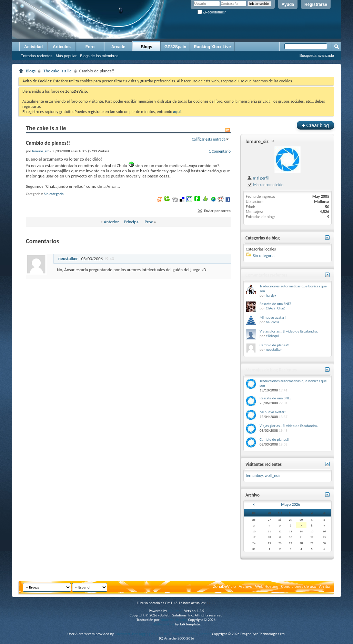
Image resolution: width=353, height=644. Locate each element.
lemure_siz (257, 141)
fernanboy (254, 476)
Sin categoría (54, 194)
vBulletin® (176, 611)
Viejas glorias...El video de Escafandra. (289, 331)
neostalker (68, 259)
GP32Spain (175, 47)
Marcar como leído (265, 185)
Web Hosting (267, 586)
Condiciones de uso (299, 586)
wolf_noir (273, 476)
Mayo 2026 (290, 504)
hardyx (271, 295)
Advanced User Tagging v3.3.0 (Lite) (142, 634)
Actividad (33, 47)
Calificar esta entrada (209, 139)
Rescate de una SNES (275, 304)
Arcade (118, 47)
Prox (149, 222)
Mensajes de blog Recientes (271, 370)
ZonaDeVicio (224, 586)
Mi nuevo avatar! (273, 318)
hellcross (273, 322)
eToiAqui (273, 336)
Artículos (62, 47)
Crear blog (315, 125)
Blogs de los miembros (99, 56)
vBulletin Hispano (174, 620)
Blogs (146, 47)
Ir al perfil (258, 178)
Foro (90, 47)
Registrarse (316, 4)
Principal (132, 222)
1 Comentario (220, 151)
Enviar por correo (214, 211)
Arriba (325, 586)
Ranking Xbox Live (212, 47)
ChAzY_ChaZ (275, 308)
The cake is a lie (58, 71)
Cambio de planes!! (275, 345)
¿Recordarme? (212, 12)
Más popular (66, 56)
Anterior (111, 222)
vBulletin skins (163, 624)
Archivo (245, 586)
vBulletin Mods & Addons (191, 634)
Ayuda (288, 4)
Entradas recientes (37, 56)
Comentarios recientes (266, 275)
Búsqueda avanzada (317, 55)
